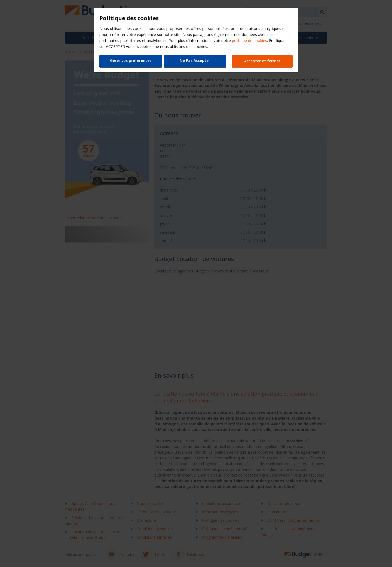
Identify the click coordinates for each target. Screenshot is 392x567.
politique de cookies (249, 40)
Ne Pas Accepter (195, 60)
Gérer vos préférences (130, 60)
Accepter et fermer (263, 61)
